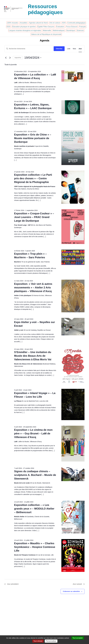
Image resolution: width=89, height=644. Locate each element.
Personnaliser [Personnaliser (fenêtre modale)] (51, 641)
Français (82, 27)
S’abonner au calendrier (71, 591)
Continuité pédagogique (76, 23)
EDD (8, 27)
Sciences (80, 30)
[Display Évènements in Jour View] (80, 49)
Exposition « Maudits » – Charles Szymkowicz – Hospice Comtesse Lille (35, 547)
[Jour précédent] (6, 58)
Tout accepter (78, 638)
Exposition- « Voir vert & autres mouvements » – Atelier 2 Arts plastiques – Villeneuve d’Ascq (33, 287)
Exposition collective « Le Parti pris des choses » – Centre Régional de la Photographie (33, 178)
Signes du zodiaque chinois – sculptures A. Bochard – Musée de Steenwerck (35, 475)
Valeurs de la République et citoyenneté (46, 34)
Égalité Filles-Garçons (46, 27)
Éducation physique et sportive (24, 27)
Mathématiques (59, 30)
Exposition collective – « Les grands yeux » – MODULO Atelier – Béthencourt (34, 509)
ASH (64, 23)
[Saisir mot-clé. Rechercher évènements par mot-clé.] (29, 49)
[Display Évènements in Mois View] (74, 49)
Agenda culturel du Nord (38, 23)
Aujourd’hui (18, 58)
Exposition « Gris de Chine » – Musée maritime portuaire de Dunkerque (33, 138)
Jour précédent (12, 584)
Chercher (59, 49)
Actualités (23, 23)
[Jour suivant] (10, 58)
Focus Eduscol (72, 27)
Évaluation (60, 27)
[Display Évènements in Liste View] (69, 49)
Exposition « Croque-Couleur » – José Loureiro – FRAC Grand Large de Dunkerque (34, 217)
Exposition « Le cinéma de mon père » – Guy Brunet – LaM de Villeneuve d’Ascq (33, 433)
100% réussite (12, 23)
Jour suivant (79, 584)
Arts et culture (55, 23)
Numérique (71, 30)
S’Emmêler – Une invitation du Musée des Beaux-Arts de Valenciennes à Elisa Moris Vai (33, 356)
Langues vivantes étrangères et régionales (25, 30)
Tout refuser (38, 641)
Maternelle (47, 30)
